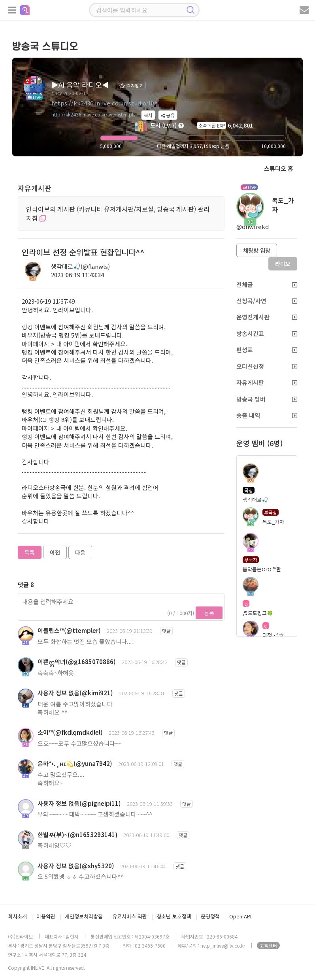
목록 (30, 552)
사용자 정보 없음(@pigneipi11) (79, 803)
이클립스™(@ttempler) (69, 630)
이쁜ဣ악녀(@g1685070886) (77, 662)
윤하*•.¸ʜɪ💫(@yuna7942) (75, 763)
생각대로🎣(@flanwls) (80, 266)
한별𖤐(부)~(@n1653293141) (77, 835)
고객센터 (268, 945)
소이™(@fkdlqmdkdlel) (70, 732)
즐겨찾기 (131, 85)
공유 (168, 115)
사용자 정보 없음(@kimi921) (75, 693)
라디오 (283, 264)
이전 (55, 552)
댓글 (166, 631)
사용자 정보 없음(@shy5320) (76, 866)
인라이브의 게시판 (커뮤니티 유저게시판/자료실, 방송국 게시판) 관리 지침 (118, 213)
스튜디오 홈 (279, 168)
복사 (148, 115)
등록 (209, 613)
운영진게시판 (267, 317)
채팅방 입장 (257, 250)
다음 (80, 552)
